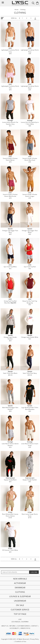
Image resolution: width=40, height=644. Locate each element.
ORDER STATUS (25, 628)
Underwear (20, 601)
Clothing (20, 592)
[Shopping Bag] (37, 3)
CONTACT (34, 626)
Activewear (20, 583)
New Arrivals (20, 579)
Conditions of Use (21, 641)
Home (16, 10)
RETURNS (13, 626)
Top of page (20, 614)
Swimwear (20, 588)
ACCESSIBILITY (14, 628)
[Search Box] (33, 3)
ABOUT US (5, 626)
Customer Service (20, 610)
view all (14, 18)
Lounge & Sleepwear (20, 596)
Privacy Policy (34, 639)
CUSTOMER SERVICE (23, 626)
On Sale (20, 605)
